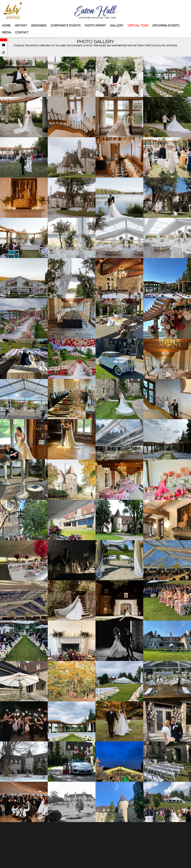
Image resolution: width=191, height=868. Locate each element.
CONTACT (22, 33)
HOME (6, 26)
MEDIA (7, 33)
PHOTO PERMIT (95, 26)
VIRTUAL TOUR (138, 26)
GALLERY (117, 26)
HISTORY (21, 26)
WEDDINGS (39, 26)
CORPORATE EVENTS (66, 26)
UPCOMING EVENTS (166, 26)
